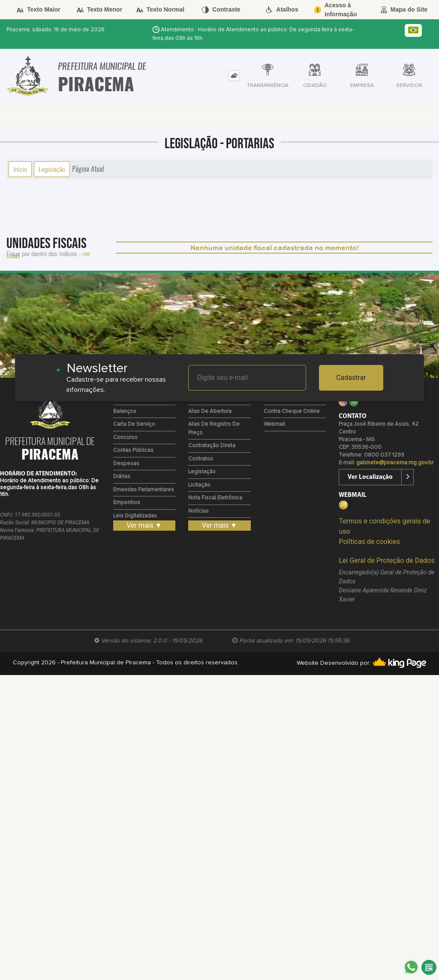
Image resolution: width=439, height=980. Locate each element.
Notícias (198, 511)
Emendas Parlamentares (144, 490)
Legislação (52, 169)
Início (20, 169)
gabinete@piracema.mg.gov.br (395, 463)
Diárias (122, 477)
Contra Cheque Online (292, 411)
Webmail (274, 424)
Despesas (126, 464)
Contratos (201, 459)
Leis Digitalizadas (135, 516)
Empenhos (127, 503)
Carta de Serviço (134, 424)
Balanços (125, 411)
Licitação (199, 485)
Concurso (125, 438)
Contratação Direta (212, 446)
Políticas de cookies (369, 542)
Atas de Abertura (210, 411)
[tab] (234, 76)
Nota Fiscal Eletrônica (215, 498)
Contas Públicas (133, 450)
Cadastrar (351, 378)
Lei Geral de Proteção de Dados (386, 560)
